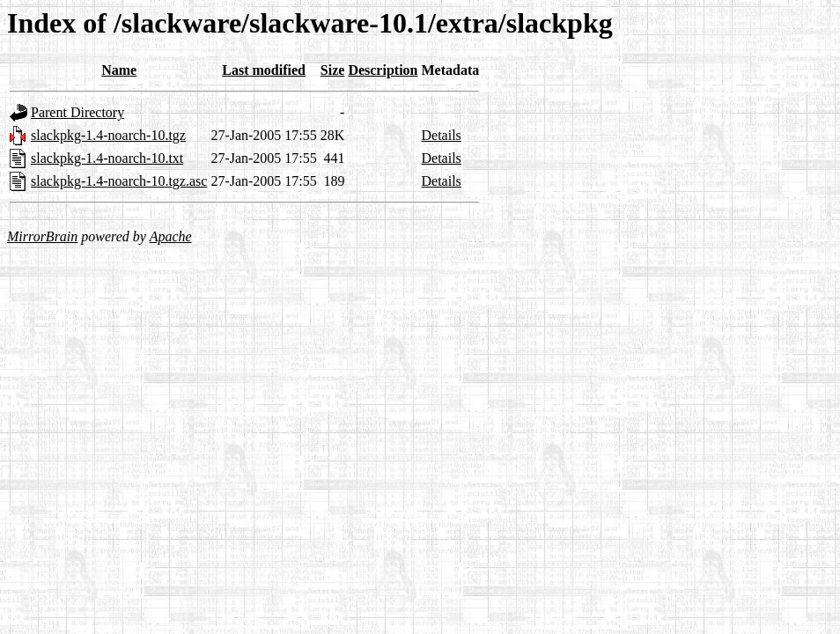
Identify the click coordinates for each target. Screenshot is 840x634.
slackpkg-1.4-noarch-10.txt (107, 158)
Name (119, 70)
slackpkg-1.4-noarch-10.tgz (108, 135)
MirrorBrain (42, 236)
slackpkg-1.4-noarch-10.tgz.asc (119, 181)
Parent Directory (77, 112)
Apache (171, 236)
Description (383, 70)
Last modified (264, 70)
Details (441, 135)
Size (333, 70)
